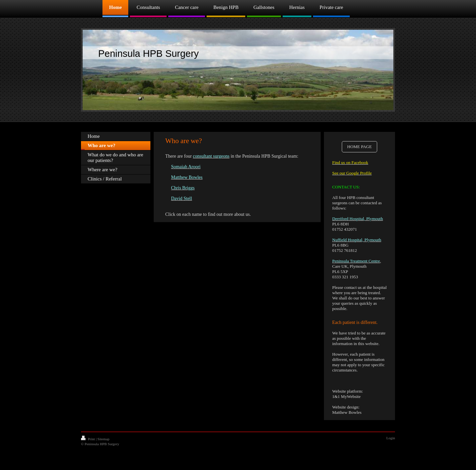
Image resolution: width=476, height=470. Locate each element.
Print (88, 439)
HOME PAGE (359, 147)
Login (391, 438)
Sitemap (103, 439)
